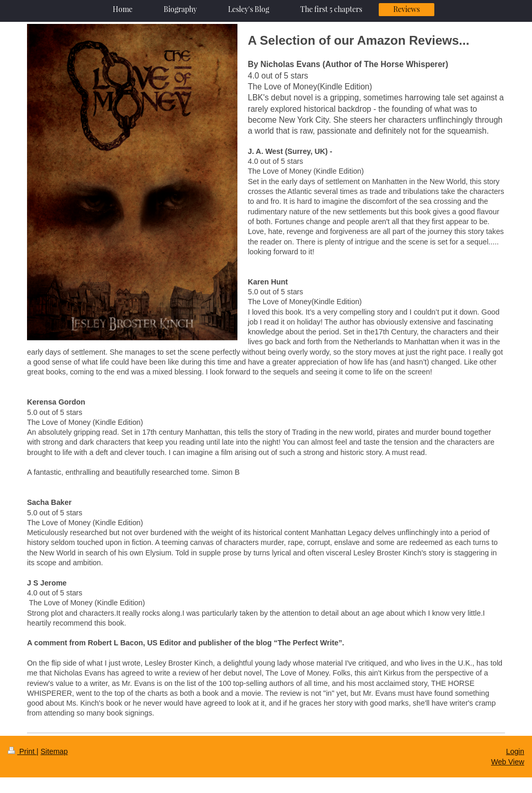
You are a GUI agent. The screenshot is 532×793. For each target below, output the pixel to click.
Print (22, 751)
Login (515, 751)
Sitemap (54, 751)
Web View (508, 762)
